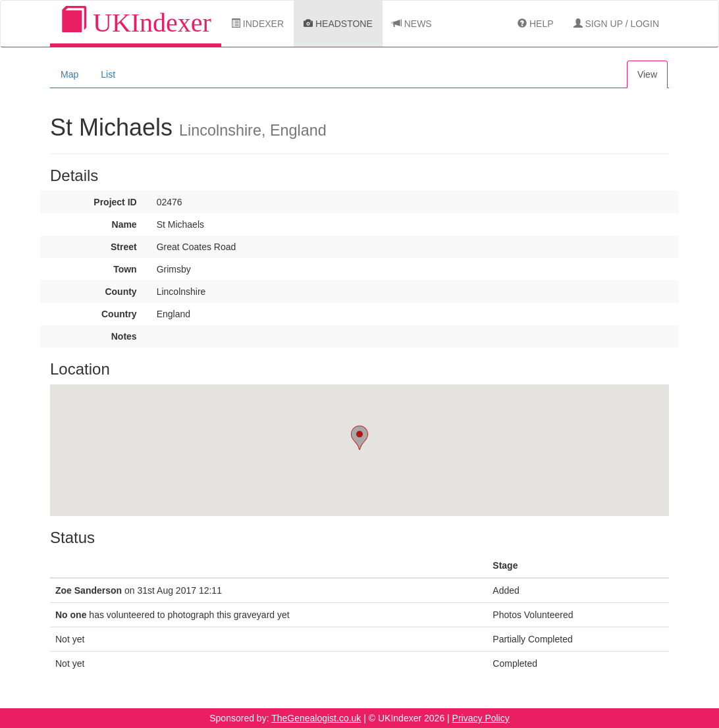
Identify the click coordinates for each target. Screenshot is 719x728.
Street (124, 247)
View (647, 74)
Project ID (115, 202)
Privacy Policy (481, 718)
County (120, 292)
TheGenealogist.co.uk (316, 718)
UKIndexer (136, 22)
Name (124, 224)
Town (125, 269)
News (412, 24)
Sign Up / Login (616, 24)
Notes (124, 336)
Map (69, 74)
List (108, 74)
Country (119, 314)
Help (535, 24)
